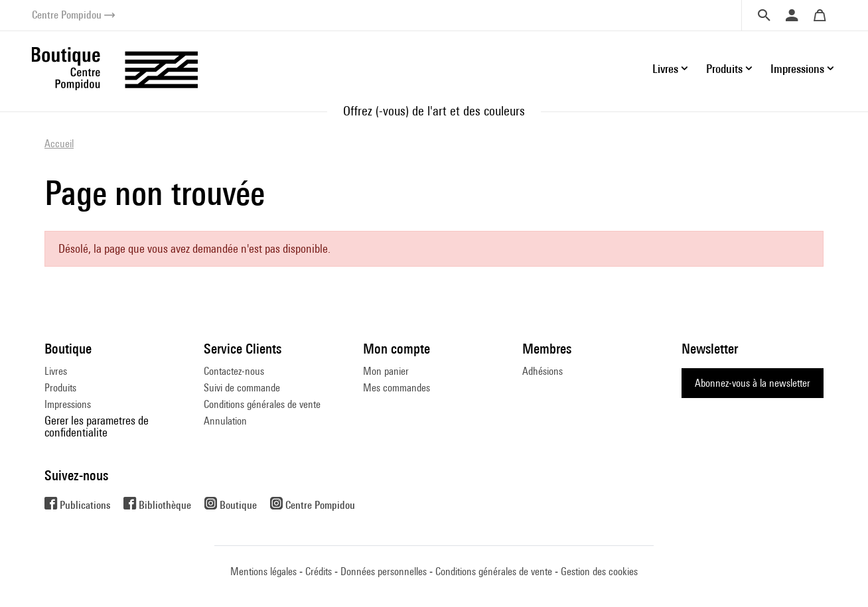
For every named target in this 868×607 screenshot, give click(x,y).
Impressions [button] (797, 69)
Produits (60, 388)
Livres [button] (665, 69)
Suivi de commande (242, 388)
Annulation (225, 421)
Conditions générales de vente (262, 404)
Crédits (319, 572)
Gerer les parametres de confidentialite (97, 426)
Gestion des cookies (599, 572)
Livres (56, 371)
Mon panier (386, 371)
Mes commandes (397, 388)
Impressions (68, 404)
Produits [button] (724, 69)
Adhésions (542, 371)
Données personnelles (384, 572)
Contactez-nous (234, 371)
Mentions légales (263, 572)
